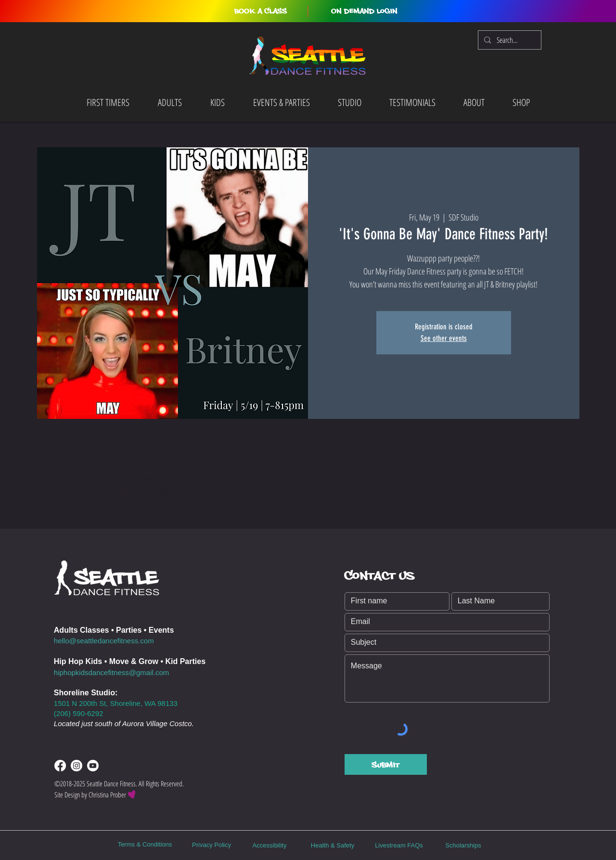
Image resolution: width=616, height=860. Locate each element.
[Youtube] (93, 766)
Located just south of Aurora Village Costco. (124, 723)
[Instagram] (77, 766)
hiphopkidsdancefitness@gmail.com (112, 672)
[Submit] (386, 764)
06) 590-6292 (82, 713)
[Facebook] (60, 766)
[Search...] (509, 40)
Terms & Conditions (145, 844)
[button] (261, 11)
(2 (57, 713)
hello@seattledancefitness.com (104, 641)
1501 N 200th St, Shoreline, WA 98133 (116, 703)
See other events (444, 338)
